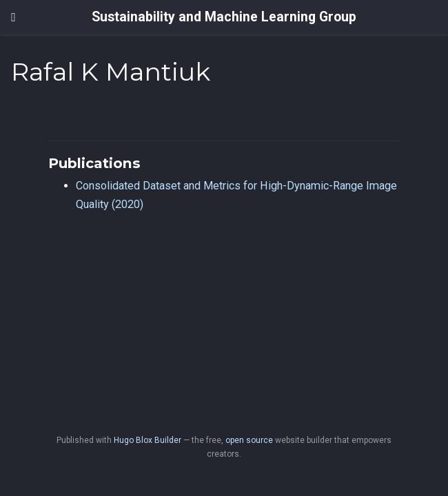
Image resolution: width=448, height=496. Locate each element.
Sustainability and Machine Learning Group (224, 17)
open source (249, 440)
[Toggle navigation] (13, 17)
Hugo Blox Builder (147, 440)
